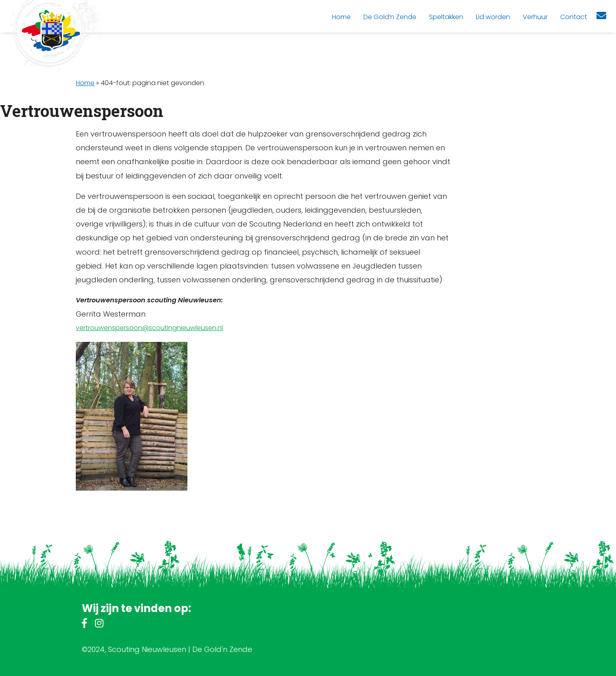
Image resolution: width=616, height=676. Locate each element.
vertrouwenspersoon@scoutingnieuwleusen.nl (149, 328)
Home (85, 83)
